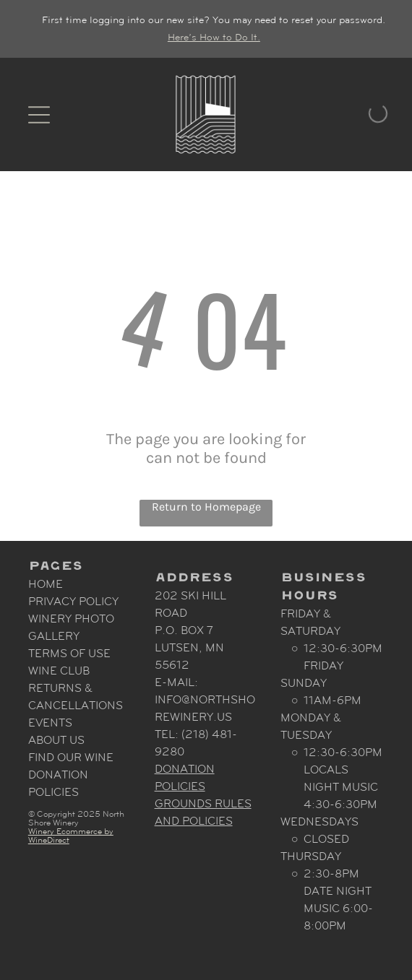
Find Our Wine (71, 757)
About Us (56, 740)
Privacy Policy (73, 601)
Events (50, 723)
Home (46, 584)
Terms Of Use (69, 653)
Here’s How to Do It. (214, 37)
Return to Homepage (206, 507)
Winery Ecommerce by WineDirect (71, 836)
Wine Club (59, 671)
